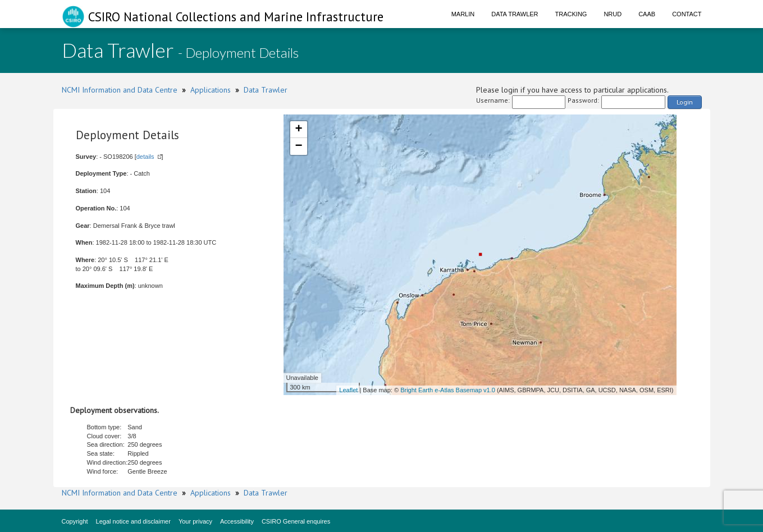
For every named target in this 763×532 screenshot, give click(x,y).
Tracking (571, 14)
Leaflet (348, 390)
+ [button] (298, 130)
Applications (211, 90)
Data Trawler (515, 14)
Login (685, 102)
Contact (687, 14)
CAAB (647, 14)
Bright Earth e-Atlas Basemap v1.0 (448, 390)
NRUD (613, 14)
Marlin (463, 14)
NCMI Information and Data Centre (120, 90)
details (145, 157)
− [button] (298, 146)
